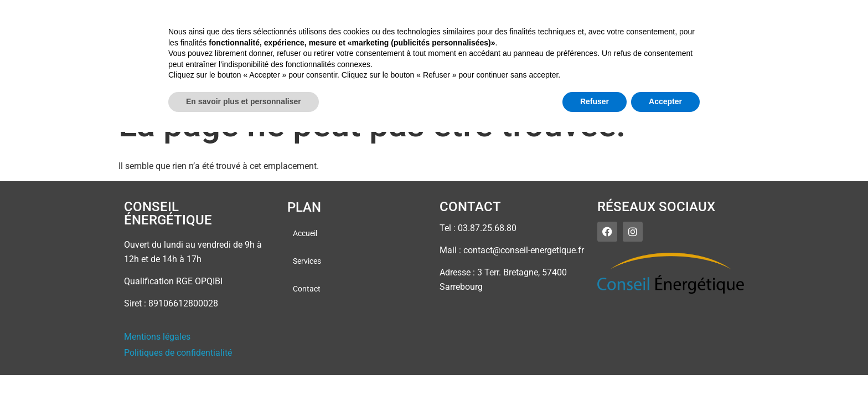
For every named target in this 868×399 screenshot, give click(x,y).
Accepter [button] (665, 369)
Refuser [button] (595, 369)
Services (727, 27)
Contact (781, 27)
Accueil (677, 27)
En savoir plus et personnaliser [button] (244, 369)
